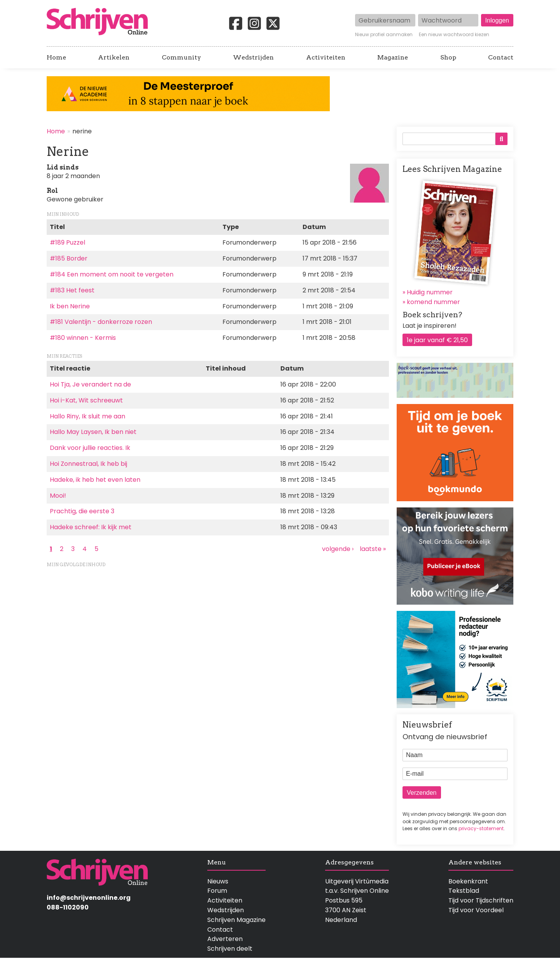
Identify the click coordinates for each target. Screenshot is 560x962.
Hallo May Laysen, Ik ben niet (93, 432)
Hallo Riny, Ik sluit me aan (87, 416)
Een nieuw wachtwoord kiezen (454, 35)
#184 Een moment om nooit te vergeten (112, 274)
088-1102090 (68, 907)
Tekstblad (464, 891)
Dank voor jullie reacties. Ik (90, 448)
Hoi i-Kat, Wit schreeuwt (86, 400)
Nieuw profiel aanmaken (384, 35)
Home (56, 58)
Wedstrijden (253, 58)
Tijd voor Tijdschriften (481, 900)
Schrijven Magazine (236, 920)
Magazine (393, 58)
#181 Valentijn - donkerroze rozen (101, 322)
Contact (501, 58)
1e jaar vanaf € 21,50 (437, 340)
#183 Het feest (72, 290)
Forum (217, 891)
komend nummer (433, 302)
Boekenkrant (468, 881)
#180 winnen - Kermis (83, 338)
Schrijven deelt (230, 949)
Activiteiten (326, 58)
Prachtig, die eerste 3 (82, 511)
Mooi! (58, 496)
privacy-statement (481, 828)
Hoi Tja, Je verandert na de (90, 384)
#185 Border (69, 258)
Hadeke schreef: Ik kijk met (91, 527)
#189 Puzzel (67, 242)
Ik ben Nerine (70, 306)
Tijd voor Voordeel (476, 910)
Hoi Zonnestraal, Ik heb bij (88, 464)
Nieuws (218, 881)
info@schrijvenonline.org (89, 898)
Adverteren (225, 939)
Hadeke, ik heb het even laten (95, 480)
